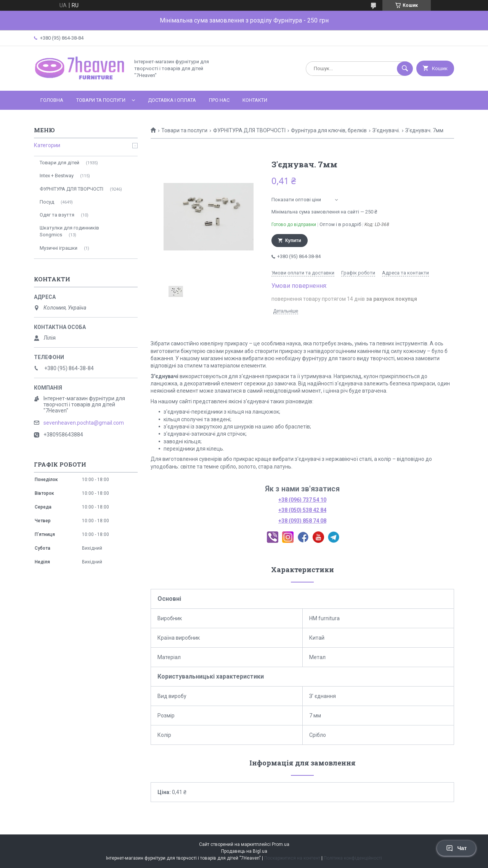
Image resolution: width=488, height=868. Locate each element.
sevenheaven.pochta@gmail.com (84, 423)
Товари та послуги (101, 100)
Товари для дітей (59, 163)
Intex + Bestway (57, 176)
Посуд (47, 202)
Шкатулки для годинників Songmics (69, 231)
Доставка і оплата (172, 100)
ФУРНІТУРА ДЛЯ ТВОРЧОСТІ (249, 130)
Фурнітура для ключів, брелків (329, 130)
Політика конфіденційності (353, 858)
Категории (47, 145)
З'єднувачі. (386, 130)
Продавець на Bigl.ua (244, 851)
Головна (52, 100)
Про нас (219, 100)
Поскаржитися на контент (292, 858)
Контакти (255, 100)
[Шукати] (405, 69)
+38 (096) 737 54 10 (302, 500)
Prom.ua (281, 844)
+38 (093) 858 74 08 (302, 521)
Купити (293, 241)
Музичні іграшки (59, 248)
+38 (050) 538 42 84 (302, 510)
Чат (456, 848)
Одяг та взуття (57, 215)
